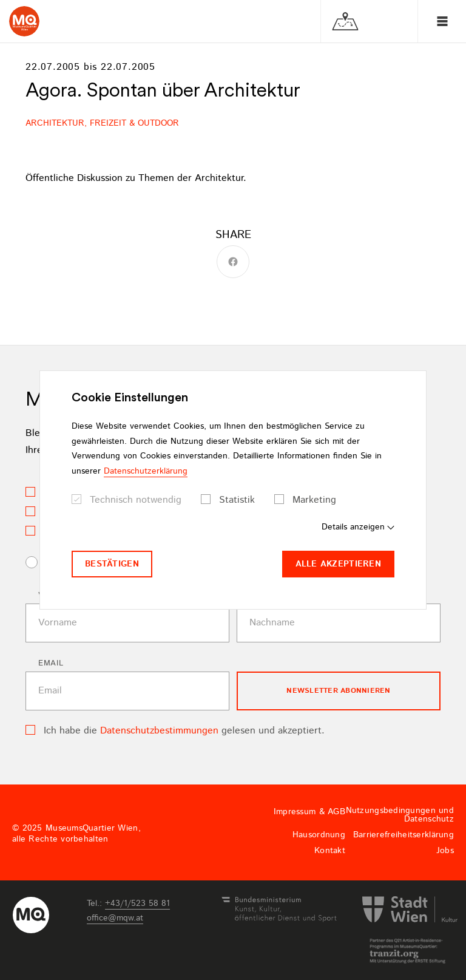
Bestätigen (112, 564)
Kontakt (330, 851)
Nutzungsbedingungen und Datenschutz (400, 815)
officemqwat (115, 918)
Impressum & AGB (309, 812)
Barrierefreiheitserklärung (404, 835)
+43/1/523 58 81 (137, 903)
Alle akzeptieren (338, 564)
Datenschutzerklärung (146, 471)
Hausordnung (319, 835)
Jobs (445, 851)
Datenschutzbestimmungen (159, 731)
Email (51, 663)
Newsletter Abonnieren (338, 691)
